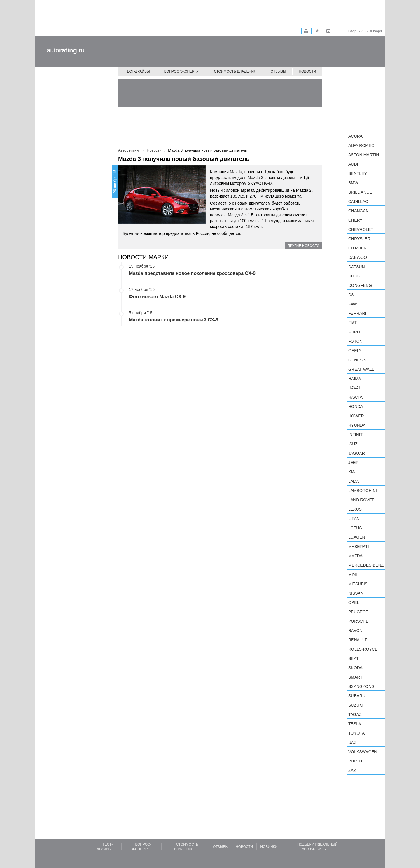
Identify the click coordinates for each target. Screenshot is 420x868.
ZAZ (352, 770)
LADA (354, 481)
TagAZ (355, 714)
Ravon (355, 630)
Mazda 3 (256, 178)
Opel (354, 602)
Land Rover (362, 500)
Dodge (356, 276)
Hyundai (357, 425)
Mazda (236, 172)
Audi (353, 164)
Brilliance (360, 192)
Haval (355, 388)
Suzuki (356, 705)
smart (355, 677)
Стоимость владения (235, 71)
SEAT (353, 658)
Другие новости (303, 246)
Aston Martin (364, 155)
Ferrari (357, 313)
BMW (353, 183)
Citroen (357, 248)
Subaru (357, 696)
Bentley (358, 173)
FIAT (352, 323)
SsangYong (361, 686)
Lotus (355, 528)
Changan (358, 211)
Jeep (353, 463)
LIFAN (354, 519)
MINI (353, 574)
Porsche (358, 621)
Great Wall (361, 369)
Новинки (269, 847)
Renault (358, 640)
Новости (307, 71)
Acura (355, 136)
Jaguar (357, 453)
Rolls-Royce (363, 649)
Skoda (355, 668)
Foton (355, 341)
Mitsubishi (360, 584)
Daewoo (358, 257)
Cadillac (358, 201)
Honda (356, 407)
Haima (355, 379)
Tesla (355, 724)
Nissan (356, 593)
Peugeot (358, 612)
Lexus (355, 509)
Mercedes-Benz (366, 565)
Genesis (357, 360)
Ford (354, 332)
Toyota (356, 733)
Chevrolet (361, 229)
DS (351, 295)
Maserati (359, 547)
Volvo (355, 761)
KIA (352, 472)
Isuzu (354, 444)
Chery (355, 220)
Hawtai (356, 397)
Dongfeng (360, 285)
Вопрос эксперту (181, 71)
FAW (353, 304)
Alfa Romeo (361, 145)
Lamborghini (363, 491)
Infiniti (356, 435)
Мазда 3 (236, 215)
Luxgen (357, 537)
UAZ (352, 742)
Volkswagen (363, 752)
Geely (355, 351)
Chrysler (359, 239)
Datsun (357, 267)
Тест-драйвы (137, 71)
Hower (356, 416)
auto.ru (66, 50)
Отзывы (278, 71)
